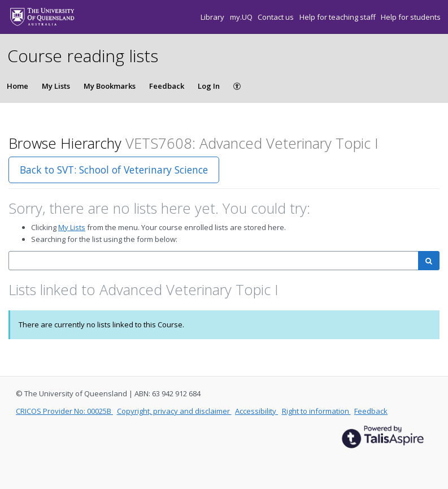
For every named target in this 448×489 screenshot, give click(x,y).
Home (18, 86)
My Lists (56, 86)
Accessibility (256, 411)
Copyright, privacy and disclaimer (174, 411)
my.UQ (242, 17)
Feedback (167, 86)
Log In (209, 86)
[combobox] (214, 261)
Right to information (316, 411)
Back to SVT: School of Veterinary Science (114, 170)
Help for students (411, 17)
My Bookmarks (110, 86)
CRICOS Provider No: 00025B (64, 411)
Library (213, 17)
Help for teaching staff (338, 17)
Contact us (277, 17)
